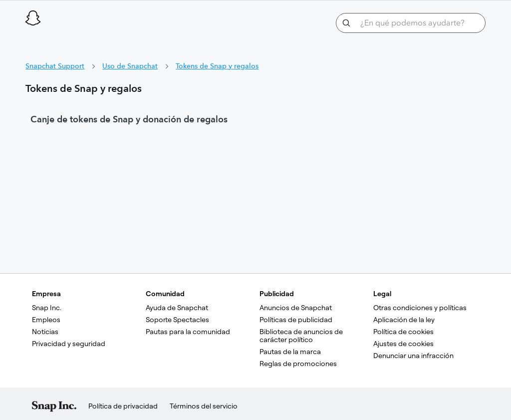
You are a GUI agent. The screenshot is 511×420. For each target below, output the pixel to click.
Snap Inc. (47, 308)
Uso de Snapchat (130, 66)
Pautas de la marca (290, 352)
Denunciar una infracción (413, 356)
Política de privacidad (123, 406)
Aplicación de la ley (404, 320)
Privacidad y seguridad (69, 344)
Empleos (46, 320)
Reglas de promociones (298, 364)
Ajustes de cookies (403, 344)
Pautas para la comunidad (188, 332)
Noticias (45, 332)
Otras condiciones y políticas (420, 308)
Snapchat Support (55, 66)
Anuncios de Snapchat (296, 308)
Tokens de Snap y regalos (217, 66)
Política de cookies (403, 332)
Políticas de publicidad (296, 320)
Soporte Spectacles (177, 320)
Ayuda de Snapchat (177, 308)
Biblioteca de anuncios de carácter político (302, 336)
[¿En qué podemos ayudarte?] (411, 23)
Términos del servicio (204, 406)
